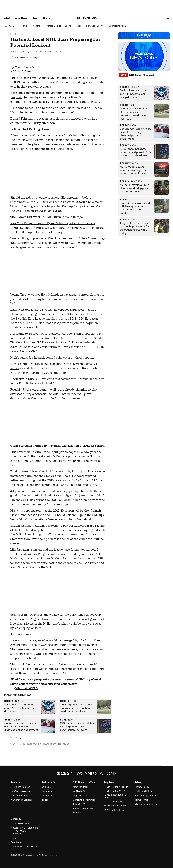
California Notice (143, 791)
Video (80, 26)
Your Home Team (118, 26)
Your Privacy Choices (146, 796)
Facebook (47, 791)
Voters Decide (54, 26)
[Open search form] (168, 18)
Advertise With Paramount (24, 828)
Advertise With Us (82, 804)
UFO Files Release (20, 787)
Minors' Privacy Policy (146, 804)
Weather (38, 26)
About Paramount (20, 823)
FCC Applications (113, 801)
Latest (8, 18)
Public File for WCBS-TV (116, 787)
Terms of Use (141, 800)
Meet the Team (81, 787)
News (25, 26)
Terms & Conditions (83, 808)
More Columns (23, 72)
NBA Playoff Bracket (21, 800)
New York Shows (96, 26)
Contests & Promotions (85, 800)
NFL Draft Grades (20, 796)
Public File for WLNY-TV (116, 791)
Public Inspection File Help (115, 796)
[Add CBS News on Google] (25, 58)
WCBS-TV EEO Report (115, 806)
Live (36, 18)
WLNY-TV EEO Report (115, 810)
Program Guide (81, 796)
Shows (48, 18)
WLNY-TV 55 (79, 791)
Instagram (47, 796)
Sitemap (77, 813)
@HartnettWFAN (26, 688)
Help (13, 838)
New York (9, 26)
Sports (69, 26)
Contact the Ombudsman (24, 847)
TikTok (45, 800)
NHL (18, 738)
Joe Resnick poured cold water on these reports (61, 358)
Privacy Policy (142, 787)
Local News (22, 18)
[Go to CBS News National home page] (86, 18)
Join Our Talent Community (19, 832)
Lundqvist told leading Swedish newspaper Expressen (47, 310)
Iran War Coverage (20, 791)
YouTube (46, 787)
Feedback (16, 842)
